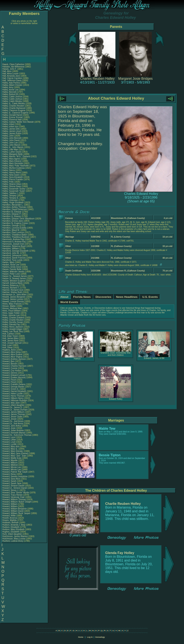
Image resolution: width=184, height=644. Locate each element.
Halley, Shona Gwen (12, 186)
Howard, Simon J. (11, 490)
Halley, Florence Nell (12, 120)
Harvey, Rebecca (11, 285)
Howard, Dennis (10, 373)
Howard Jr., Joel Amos (13, 424)
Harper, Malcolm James (13, 272)
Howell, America (10, 518)
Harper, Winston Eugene (14, 281)
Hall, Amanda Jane (11, 76)
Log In (90, 637)
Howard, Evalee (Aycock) (14, 377)
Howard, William (10, 504)
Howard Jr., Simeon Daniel (15, 488)
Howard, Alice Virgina (12, 357)
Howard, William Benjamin (15, 509)
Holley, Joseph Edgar (12, 329)
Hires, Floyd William (11, 311)
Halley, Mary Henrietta (13, 163)
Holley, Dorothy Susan (13, 322)
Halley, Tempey (10, 196)
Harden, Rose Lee (11, 265)
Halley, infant (9, 124)
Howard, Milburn (10, 463)
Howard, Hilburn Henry (13, 398)
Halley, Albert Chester (12, 85)
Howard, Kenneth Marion (14, 433)
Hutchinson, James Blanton (15, 536)
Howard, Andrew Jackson (14, 359)
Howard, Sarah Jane (12, 483)
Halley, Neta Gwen (11, 175)
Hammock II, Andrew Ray (14, 242)
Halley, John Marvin (11, 145)
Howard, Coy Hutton (12, 371)
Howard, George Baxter (13, 387)
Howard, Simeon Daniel (13, 486)
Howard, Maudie (10, 460)
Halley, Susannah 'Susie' (14, 191)
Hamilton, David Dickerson (15, 209)
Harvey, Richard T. (11, 288)
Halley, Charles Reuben (13, 106)
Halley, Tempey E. (11, 198)
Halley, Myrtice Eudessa (13, 168)
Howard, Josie (9, 428)
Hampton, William (11, 249)
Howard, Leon (9, 437)
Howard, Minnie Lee (12, 467)
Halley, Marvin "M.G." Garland (16, 156)
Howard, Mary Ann (11, 447)
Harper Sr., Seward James (15, 276)
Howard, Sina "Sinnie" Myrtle (16, 493)
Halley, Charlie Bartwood (14, 108)
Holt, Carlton (8, 334)
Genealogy (100, 637)
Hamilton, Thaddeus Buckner (16, 237)
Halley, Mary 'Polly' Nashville (15, 166)
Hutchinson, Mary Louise (14, 539)
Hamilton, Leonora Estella (14, 228)
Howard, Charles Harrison (14, 366)
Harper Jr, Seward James (14, 278)
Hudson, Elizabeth (11, 527)
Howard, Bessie (10, 364)
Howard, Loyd (9, 442)
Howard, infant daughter (14, 405)
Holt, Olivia (8, 348)
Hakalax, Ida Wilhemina (13, 67)
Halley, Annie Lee (10, 90)
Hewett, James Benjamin (14, 297)
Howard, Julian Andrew (13, 430)
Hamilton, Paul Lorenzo (13, 232)
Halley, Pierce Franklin (13, 179)
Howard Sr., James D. (12, 407)
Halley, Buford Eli (10, 94)
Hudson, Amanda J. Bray (14, 525)
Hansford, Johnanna (12, 255)
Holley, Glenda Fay (11, 325)
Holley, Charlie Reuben (13, 320)
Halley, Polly (8, 182)
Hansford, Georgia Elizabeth (15, 251)
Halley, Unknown (10, 200)
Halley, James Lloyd (12, 131)
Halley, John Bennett (12, 138)
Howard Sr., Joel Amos (13, 421)
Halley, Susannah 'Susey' (14, 189)
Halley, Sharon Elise (12, 184)
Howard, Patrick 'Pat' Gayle (15, 472)
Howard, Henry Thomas (13, 396)
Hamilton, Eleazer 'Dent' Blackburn (18, 219)
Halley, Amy (8, 87)
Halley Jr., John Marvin (13, 147)
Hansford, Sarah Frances (14, 258)
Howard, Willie (9, 516)
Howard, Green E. (11, 389)
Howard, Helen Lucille (12, 394)
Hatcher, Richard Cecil (13, 290)
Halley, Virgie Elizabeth (13, 202)
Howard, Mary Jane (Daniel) (15, 453)
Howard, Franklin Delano (14, 384)
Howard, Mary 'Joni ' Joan (14, 456)
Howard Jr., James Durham (15, 410)
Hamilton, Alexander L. (13, 205)
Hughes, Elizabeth (11, 532)
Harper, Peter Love (11, 274)
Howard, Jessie (10, 419)
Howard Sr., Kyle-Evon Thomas (17, 435)
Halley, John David (11, 140)
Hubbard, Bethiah (11, 523)
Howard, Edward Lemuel (14, 375)
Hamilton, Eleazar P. (12, 214)
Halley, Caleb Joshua (12, 97)
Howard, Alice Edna (11, 352)
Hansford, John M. (11, 253)
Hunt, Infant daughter (12, 534)
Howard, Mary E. (10, 449)
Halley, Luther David (12, 152)
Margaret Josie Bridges (136, 79)
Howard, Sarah (10, 481)
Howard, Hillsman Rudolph (15, 400)
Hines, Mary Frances (12, 304)
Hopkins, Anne (9, 350)
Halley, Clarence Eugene (14, 110)
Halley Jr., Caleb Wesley (14, 103)
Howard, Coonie (10, 368)
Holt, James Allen (10, 338)
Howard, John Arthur (12, 426)
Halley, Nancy (9, 170)
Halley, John (8, 136)
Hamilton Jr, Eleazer (12, 216)
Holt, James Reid (10, 341)
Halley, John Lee (10, 143)
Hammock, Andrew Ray (13, 239)
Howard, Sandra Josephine (15, 476)
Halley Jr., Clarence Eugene (15, 113)
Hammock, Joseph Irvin (13, 244)
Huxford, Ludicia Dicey (13, 541)
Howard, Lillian (9, 440)
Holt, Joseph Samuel (12, 343)
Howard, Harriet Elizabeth (14, 391)
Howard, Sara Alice (11, 479)
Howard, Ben (9, 361)
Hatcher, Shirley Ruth (12, 292)
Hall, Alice (7, 71)
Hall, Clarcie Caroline (12, 78)
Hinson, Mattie (9, 306)
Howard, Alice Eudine (12, 354)
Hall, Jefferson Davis (12, 80)
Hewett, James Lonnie (13, 299)
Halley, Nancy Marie (12, 173)
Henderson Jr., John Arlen (14, 295)
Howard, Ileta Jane (11, 403)
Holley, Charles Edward (13, 318)
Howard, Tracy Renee (12, 495)
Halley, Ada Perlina (11, 83)
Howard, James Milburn (13, 412)
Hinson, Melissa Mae (12, 308)
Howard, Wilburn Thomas (14, 499)
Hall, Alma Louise (10, 74)
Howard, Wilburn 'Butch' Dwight (17, 502)
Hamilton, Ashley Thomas (14, 207)
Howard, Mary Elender (13, 451)
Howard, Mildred (10, 465)
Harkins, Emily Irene (12, 267)
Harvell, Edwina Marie (12, 283)
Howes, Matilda (10, 520)
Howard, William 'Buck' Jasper (16, 513)
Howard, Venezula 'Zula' (14, 497)
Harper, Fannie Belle (12, 269)
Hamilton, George (11, 226)
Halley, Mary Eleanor (12, 161)
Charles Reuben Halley (97, 79)
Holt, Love (7, 345)
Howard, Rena (9, 474)
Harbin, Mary (9, 262)
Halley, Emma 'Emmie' (13, 117)
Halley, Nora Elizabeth (13, 177)
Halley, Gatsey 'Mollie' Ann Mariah (18, 122)
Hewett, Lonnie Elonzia (13, 301)
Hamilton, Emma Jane (13, 221)
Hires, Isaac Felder (11, 313)
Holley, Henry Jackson (13, 327)
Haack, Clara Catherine (13, 64)
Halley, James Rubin (12, 133)
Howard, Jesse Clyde (12, 417)
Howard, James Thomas (14, 414)
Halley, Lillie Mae (10, 150)
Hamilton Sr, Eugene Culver (15, 223)
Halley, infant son (11, 127)
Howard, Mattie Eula (12, 458)
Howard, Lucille (10, 444)
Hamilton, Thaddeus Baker (15, 235)
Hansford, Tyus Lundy (12, 260)
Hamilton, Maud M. (11, 230)
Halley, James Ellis (11, 129)
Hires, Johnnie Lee (11, 315)
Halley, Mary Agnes (11, 159)
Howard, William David (13, 511)
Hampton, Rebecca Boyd (14, 246)
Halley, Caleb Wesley (12, 101)
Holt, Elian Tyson (10, 336)
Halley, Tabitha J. (10, 193)
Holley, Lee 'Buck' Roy (13, 331)
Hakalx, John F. (9, 69)
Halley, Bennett (10, 92)
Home (81, 637)
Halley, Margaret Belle (13, 154)
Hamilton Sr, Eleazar (12, 212)
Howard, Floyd (9, 380)
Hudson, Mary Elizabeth (13, 529)
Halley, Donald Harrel (12, 115)
